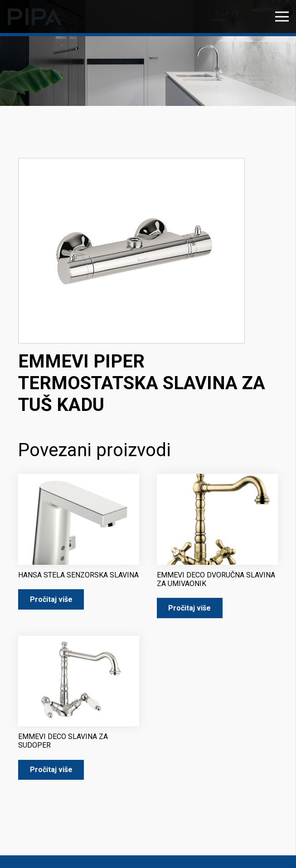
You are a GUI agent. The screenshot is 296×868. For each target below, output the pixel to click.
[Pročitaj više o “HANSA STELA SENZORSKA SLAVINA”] (51, 599)
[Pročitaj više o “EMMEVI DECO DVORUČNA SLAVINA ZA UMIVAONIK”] (190, 608)
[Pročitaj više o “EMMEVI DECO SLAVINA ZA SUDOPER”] (51, 770)
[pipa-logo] (35, 17)
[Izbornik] (282, 17)
